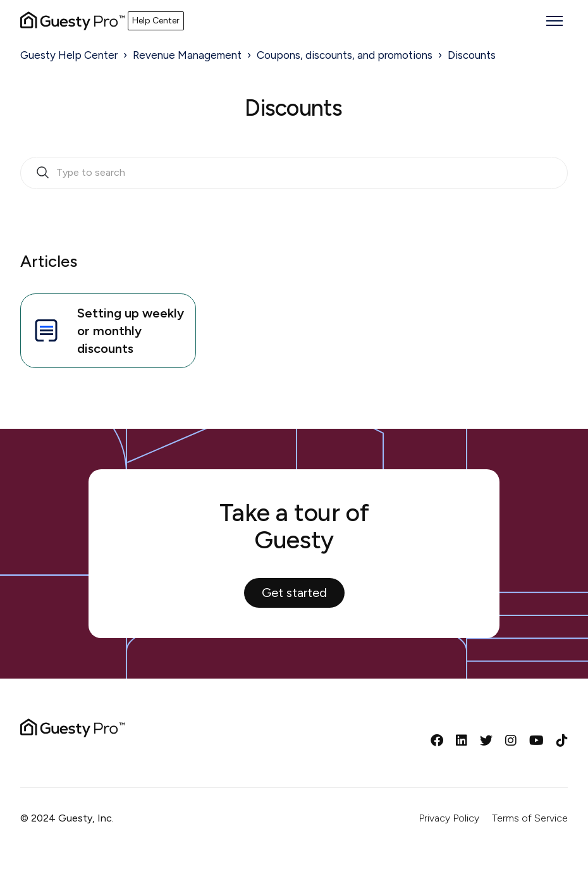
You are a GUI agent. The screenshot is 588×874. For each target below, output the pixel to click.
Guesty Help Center (69, 55)
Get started (294, 593)
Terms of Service (530, 818)
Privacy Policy (449, 818)
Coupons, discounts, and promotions (345, 55)
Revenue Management (187, 55)
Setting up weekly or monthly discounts (107, 331)
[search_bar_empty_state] (294, 173)
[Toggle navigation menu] (554, 21)
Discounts (472, 55)
